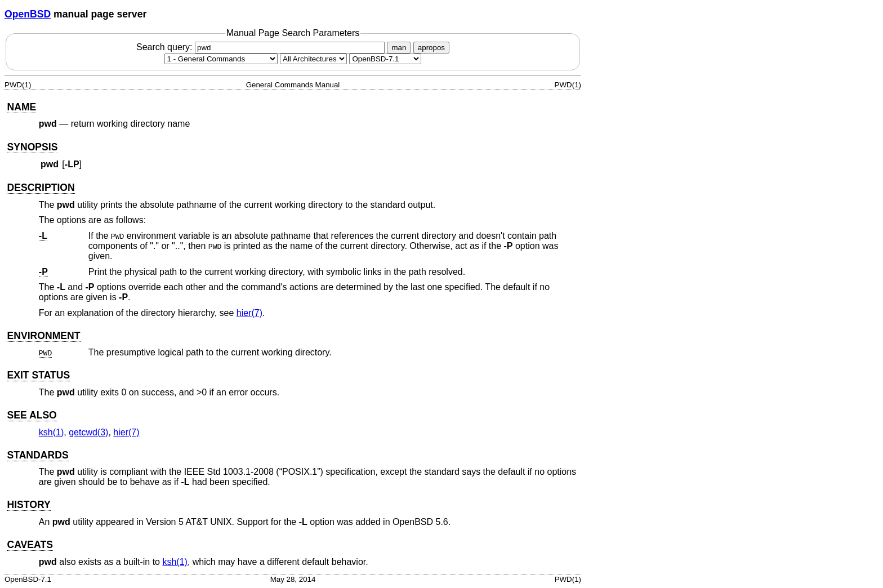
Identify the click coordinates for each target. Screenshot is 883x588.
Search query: (262, 47)
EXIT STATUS (38, 375)
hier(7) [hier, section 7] (249, 313)
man (399, 48)
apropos (431, 48)
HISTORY (28, 505)
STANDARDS (37, 455)
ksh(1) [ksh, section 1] (51, 432)
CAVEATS (30, 545)
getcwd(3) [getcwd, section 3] (88, 432)
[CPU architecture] (313, 59)
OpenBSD (28, 14)
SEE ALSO (32, 415)
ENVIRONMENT (43, 336)
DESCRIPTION (41, 188)
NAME (21, 107)
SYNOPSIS (32, 147)
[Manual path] (385, 59)
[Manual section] (221, 59)
